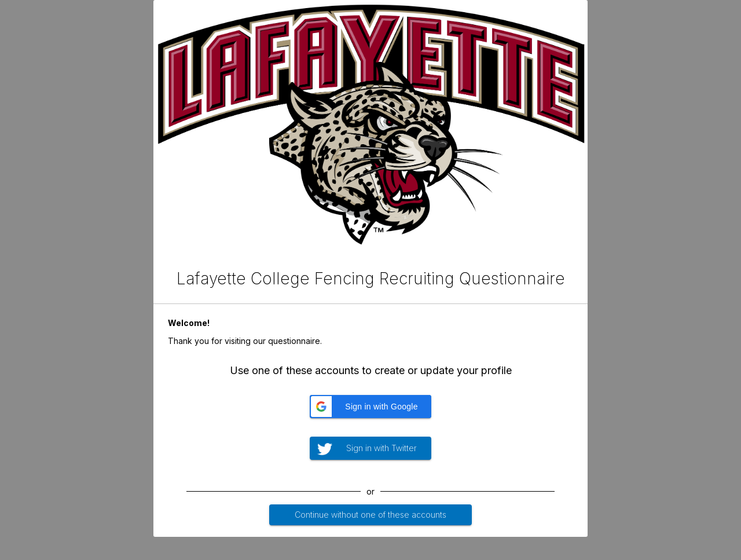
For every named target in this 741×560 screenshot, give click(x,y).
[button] (370, 407)
